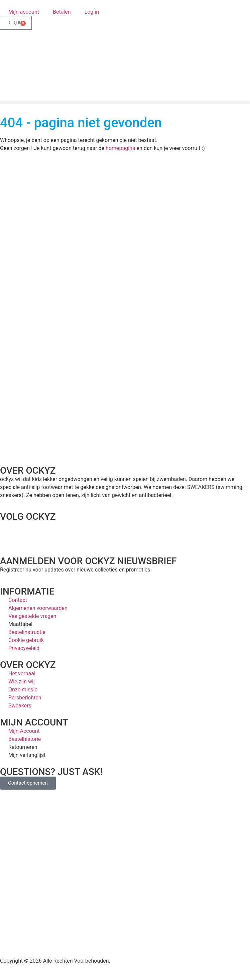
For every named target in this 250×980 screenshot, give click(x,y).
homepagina (120, 148)
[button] (125, 102)
